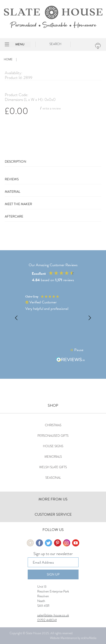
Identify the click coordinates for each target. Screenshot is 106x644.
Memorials (53, 457)
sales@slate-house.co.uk (53, 615)
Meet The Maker (18, 204)
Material (13, 192)
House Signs (53, 446)
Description (16, 162)
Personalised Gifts (53, 436)
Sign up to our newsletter (53, 554)
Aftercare (14, 216)
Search (55, 44)
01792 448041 (47, 620)
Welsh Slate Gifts (53, 467)
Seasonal (53, 478)
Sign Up (53, 574)
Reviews (12, 179)
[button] (16, 318)
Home (8, 59)
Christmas (53, 425)
